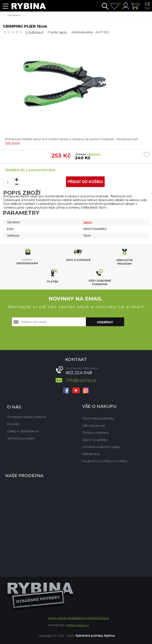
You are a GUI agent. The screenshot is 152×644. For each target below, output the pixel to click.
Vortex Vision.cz (77, 625)
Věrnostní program (21, 438)
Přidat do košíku (85, 182)
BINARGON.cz (98, 618)
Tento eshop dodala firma (67, 618)
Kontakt (13, 424)
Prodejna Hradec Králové (27, 417)
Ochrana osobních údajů (101, 447)
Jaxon (63, 32)
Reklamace (91, 454)
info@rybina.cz (81, 380)
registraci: (94, 154)
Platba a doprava (95, 433)
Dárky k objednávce (23, 431)
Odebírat (105, 322)
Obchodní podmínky (98, 418)
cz (147, 4)
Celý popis (12, 143)
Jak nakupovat (94, 425)
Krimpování (14, 15)
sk (147, 8)
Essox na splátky (95, 440)
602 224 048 (79, 373)
